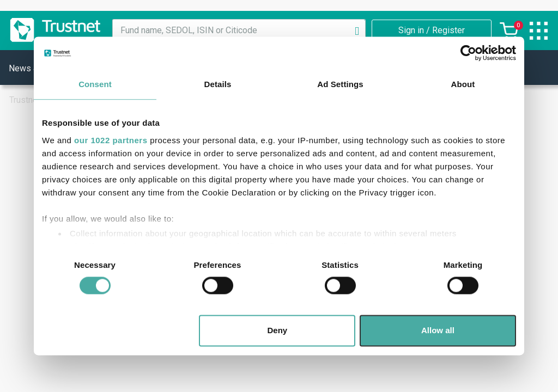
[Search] (357, 30)
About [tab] (463, 84)
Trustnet (25, 100)
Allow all (438, 331)
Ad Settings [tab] (340, 84)
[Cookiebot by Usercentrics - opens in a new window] (468, 53)
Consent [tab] (95, 84)
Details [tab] (218, 84)
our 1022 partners (111, 140)
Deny (278, 331)
